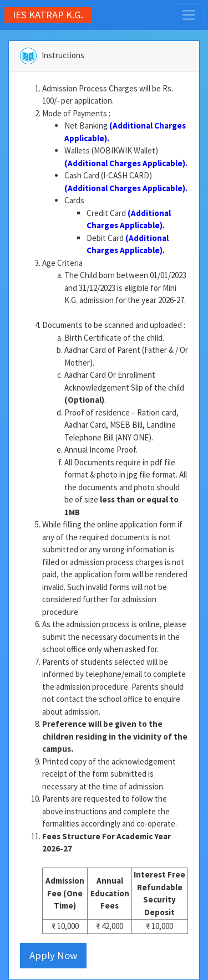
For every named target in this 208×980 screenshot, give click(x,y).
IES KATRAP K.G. (48, 15)
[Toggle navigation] (189, 15)
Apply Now (53, 955)
